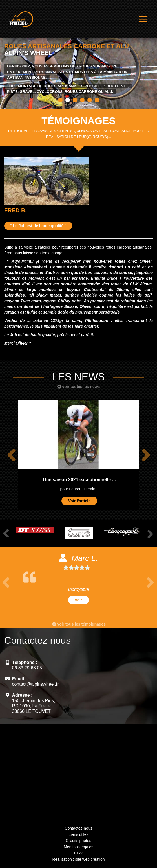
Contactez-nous (78, 828)
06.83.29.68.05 (27, 668)
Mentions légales (78, 847)
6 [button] (97, 100)
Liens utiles (78, 834)
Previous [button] (11, 455)
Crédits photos (78, 841)
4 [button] (82, 100)
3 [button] (75, 100)
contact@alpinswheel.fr (35, 684)
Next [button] (146, 455)
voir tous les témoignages (79, 624)
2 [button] (68, 100)
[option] (78, 70)
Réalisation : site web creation (79, 859)
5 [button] (90, 100)
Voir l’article (79, 501)
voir (79, 600)
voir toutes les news (79, 387)
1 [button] (60, 100)
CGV (78, 853)
